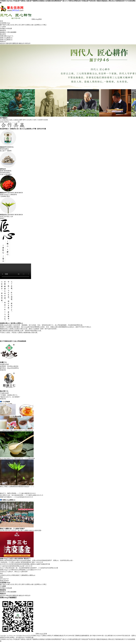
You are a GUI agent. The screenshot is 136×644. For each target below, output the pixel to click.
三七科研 (3, 27)
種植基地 (3, 30)
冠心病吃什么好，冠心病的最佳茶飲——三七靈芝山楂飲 (18, 495)
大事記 (44, 25)
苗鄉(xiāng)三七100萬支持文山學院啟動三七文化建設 (17, 570)
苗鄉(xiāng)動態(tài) (6, 38)
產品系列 (3, 34)
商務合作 (3, 42)
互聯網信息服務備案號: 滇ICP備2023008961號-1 (90, 636)
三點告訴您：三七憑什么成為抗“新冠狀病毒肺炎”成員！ (18, 562)
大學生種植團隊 (11, 32)
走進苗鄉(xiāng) (5, 23)
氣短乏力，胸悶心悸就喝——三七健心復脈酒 (14, 493)
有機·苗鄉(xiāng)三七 (7, 36)
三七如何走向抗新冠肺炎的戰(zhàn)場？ (13, 566)
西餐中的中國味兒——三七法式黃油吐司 (13, 497)
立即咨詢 (6, 581)
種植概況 (3, 32)
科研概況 (3, 29)
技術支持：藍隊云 (130, 636)
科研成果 (9, 29)
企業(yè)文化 (10, 25)
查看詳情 (3, 370)
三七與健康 (6, 402)
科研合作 (28, 43)
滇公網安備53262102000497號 (114, 636)
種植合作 (21, 43)
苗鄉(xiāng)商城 (37, 19)
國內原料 (9, 43)
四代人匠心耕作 (20, 25)
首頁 (1, 21)
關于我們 (3, 25)
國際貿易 (15, 43)
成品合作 (3, 43)
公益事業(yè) (38, 25)
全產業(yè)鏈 (29, 25)
